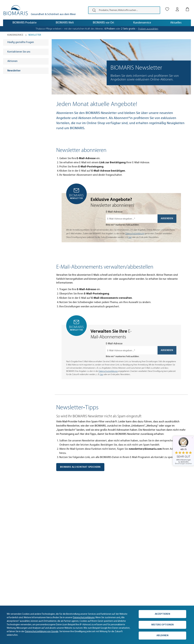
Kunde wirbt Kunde (51, 567)
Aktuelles (10, 549)
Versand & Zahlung (51, 549)
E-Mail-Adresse (114, 212)
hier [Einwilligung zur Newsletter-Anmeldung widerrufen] (130, 237)
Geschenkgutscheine (89, 567)
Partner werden (13, 581)
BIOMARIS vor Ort (14, 567)
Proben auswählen (148, 29)
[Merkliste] (167, 7)
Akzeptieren (162, 614)
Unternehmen (12, 553)
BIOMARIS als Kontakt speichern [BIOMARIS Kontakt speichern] (80, 467)
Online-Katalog (49, 572)
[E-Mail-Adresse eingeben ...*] (132, 219)
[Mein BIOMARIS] (177, 7)
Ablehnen (162, 636)
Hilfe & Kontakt (49, 562)
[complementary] (97, 625)
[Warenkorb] (187, 7)
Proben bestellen (87, 558)
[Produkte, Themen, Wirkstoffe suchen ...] (128, 10)
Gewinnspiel (84, 572)
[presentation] (93, 10)
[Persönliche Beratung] (147, 549)
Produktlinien (85, 549)
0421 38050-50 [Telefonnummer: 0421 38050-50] (123, 553)
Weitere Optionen (162, 625)
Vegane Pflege (85, 562)
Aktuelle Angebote (88, 553)
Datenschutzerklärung (135, 234)
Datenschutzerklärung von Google (42, 632)
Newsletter (47, 576)
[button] (14, 498)
